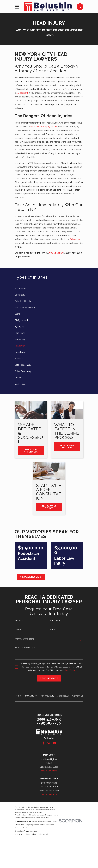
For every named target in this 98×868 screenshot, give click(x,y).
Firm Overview (30, 696)
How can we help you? (26, 648)
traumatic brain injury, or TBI (44, 127)
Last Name (56, 620)
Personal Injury (47, 696)
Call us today (56, 253)
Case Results (63, 696)
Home (18, 696)
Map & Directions (49, 771)
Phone (18, 630)
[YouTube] (55, 743)
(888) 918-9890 (49, 719)
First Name (20, 620)
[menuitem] (49, 288)
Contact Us (78, 696)
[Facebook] (43, 743)
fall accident (76, 239)
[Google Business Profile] (49, 743)
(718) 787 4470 (49, 723)
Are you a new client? (25, 639)
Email (53, 630)
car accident (22, 93)
